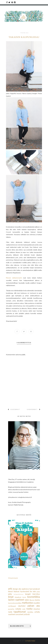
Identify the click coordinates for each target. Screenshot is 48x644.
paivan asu (24, 33)
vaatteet (12, 614)
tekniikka (30, 612)
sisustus (37, 609)
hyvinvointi (25, 591)
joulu (38, 592)
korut (24, 597)
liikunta (32, 600)
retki (24, 609)
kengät (28, 594)
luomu (37, 600)
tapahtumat (20, 612)
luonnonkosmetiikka (15, 603)
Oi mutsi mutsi (13, 578)
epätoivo (25, 589)
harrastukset (35, 589)
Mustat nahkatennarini (14, 278)
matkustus (27, 603)
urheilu (37, 612)
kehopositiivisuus (19, 594)
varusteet (19, 614)
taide (10, 612)
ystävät (27, 614)
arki (10, 589)
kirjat (11, 597)
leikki (27, 600)
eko (20, 589)
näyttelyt (22, 606)
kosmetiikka (34, 597)
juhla (10, 594)
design (15, 589)
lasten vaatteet (16, 600)
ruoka (29, 609)
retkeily (18, 609)
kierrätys (36, 594)
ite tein (33, 591)
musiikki (37, 603)
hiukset (17, 591)
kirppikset (18, 597)
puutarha (11, 609)
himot (10, 591)
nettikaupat (12, 606)
